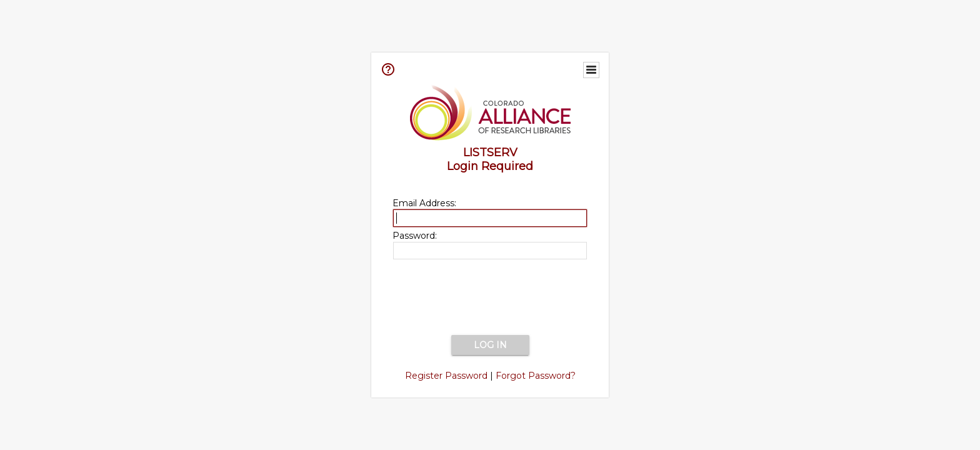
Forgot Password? (536, 376)
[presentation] (490, 298)
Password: (415, 236)
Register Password (446, 376)
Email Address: (424, 203)
